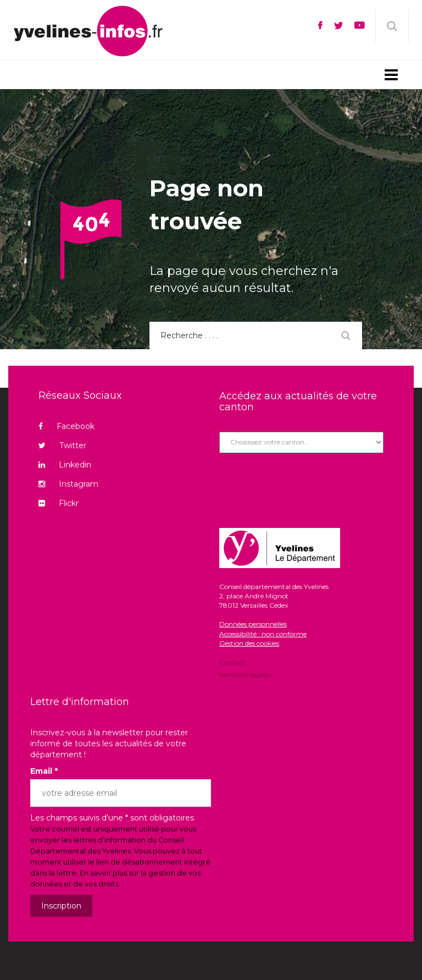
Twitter (62, 445)
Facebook (66, 426)
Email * (44, 771)
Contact (232, 663)
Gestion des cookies (249, 643)
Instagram (68, 484)
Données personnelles (253, 624)
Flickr (59, 503)
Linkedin (65, 465)
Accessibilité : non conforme (263, 634)
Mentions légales (245, 674)
